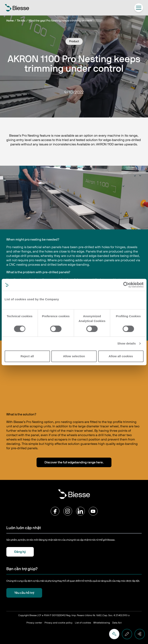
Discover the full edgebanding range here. (74, 462)
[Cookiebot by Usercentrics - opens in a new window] (126, 285)
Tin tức (21, 21)
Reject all (27, 356)
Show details (127, 343)
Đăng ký (20, 552)
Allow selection (74, 356)
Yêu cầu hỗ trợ (24, 593)
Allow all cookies (121, 356)
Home (10, 21)
